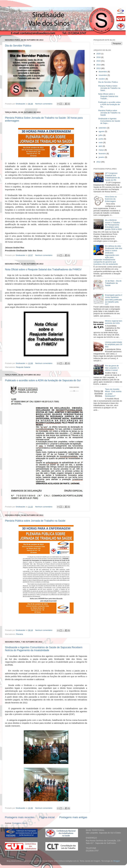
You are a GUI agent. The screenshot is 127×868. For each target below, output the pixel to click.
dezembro (103, 72)
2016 (99, 57)
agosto (102, 131)
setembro (103, 128)
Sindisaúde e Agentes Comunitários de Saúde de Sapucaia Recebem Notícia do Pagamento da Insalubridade (44, 649)
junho (101, 139)
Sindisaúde (21, 104)
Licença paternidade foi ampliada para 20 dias (113, 344)
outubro (102, 79)
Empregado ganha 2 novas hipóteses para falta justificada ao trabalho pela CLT (113, 300)
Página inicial (47, 817)
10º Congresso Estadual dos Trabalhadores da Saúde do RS (112, 177)
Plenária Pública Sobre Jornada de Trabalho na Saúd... (109, 88)
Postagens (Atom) (20, 823)
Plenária (20, 634)
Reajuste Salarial (23, 367)
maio (101, 142)
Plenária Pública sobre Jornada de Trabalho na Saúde (35, 521)
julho (101, 135)
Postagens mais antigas (73, 817)
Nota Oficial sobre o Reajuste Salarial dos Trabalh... (108, 96)
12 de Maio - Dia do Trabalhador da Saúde (113, 283)
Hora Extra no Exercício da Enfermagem (111, 199)
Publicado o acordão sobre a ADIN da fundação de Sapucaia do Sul (43, 380)
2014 (99, 65)
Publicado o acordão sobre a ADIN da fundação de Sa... (109, 104)
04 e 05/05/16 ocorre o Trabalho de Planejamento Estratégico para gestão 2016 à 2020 (113, 225)
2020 (99, 54)
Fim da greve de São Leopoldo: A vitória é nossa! (112, 368)
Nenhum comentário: (44, 104)
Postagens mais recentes (20, 817)
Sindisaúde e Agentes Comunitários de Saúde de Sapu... (109, 121)
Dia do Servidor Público (18, 46)
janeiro (102, 157)
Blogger (117, 861)
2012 (99, 162)
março (102, 150)
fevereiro (103, 154)
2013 (99, 68)
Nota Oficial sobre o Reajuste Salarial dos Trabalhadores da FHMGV (43, 269)
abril (101, 146)
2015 (99, 61)
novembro (103, 75)
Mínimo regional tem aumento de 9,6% (113, 322)
